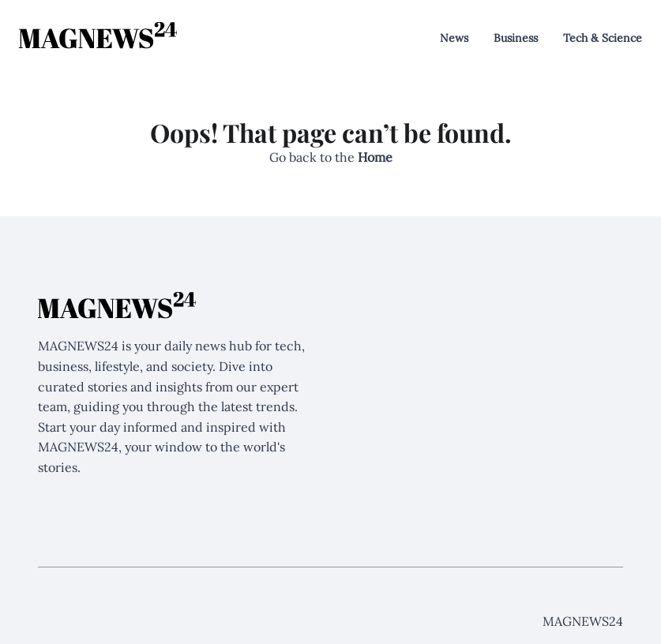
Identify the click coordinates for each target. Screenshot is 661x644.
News (454, 38)
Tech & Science (603, 38)
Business (516, 38)
